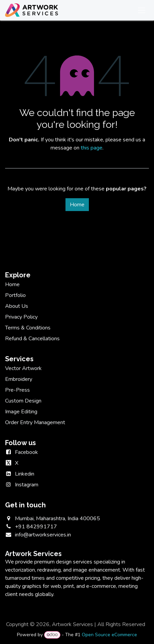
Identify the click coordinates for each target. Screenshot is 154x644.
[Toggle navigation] (142, 10)
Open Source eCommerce (109, 635)
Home (77, 205)
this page (92, 148)
